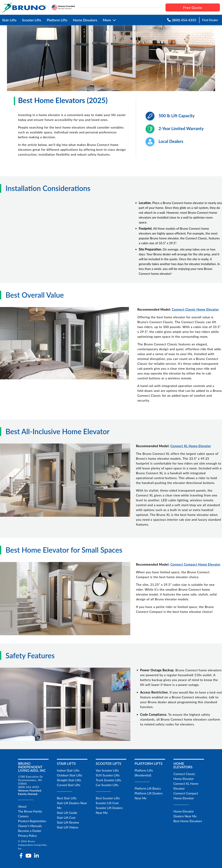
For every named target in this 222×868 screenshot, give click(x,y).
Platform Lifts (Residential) (144, 773)
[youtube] (28, 856)
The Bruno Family (30, 811)
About (22, 806)
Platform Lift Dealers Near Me (149, 796)
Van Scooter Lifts (107, 770)
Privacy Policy (27, 836)
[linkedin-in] (36, 856)
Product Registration (32, 821)
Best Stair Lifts (67, 798)
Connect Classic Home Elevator (184, 776)
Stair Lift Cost (66, 818)
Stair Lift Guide (67, 813)
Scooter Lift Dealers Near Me (109, 810)
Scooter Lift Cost (107, 803)
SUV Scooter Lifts (108, 775)
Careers (23, 816)
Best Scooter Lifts (108, 798)
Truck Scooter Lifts (108, 780)
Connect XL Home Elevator (186, 786)
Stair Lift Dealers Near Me (72, 805)
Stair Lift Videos (68, 827)
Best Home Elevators (188, 821)
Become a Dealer (30, 831)
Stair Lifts (9, 20)
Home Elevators (85, 20)
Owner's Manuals (30, 826)
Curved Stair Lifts (69, 785)
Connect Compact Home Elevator (186, 796)
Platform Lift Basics (148, 788)
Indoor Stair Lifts (68, 770)
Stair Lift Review (68, 822)
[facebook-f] (21, 856)
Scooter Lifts (32, 20)
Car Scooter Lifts (107, 785)
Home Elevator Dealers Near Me (185, 814)
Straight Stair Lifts (69, 780)
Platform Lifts (57, 20)
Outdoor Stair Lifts (70, 775)
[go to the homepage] (24, 7)
